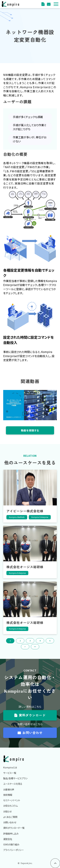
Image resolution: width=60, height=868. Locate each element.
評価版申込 (49, 4)
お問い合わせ (32, 733)
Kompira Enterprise (40, 517)
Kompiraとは (10, 767)
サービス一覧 (10, 773)
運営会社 (8, 839)
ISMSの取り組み (11, 844)
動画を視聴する (30, 430)
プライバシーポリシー (13, 850)
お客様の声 (9, 789)
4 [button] (40, 641)
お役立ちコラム (10, 806)
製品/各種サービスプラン (15, 778)
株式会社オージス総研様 (25, 567)
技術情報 (8, 795)
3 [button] (30, 641)
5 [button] (50, 641)
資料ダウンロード (43, 4)
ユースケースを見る (13, 784)
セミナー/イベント (12, 800)
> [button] (25, 647)
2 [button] (20, 641)
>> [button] (35, 647)
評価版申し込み (11, 833)
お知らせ (7, 811)
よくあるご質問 (10, 817)
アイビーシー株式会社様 (25, 511)
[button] (56, 4)
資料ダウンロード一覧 (14, 828)
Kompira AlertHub (17, 517)
